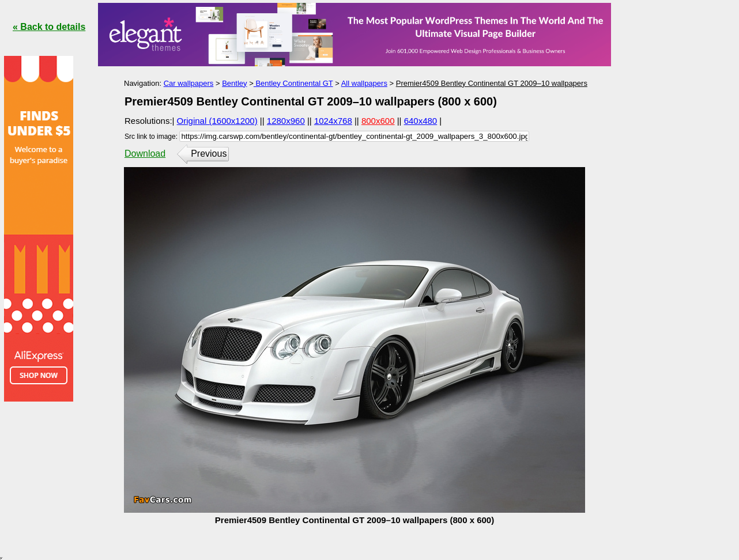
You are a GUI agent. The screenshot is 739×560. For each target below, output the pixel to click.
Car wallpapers (189, 83)
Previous (209, 154)
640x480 (421, 121)
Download (145, 154)
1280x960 (286, 121)
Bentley (234, 83)
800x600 (378, 121)
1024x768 (333, 121)
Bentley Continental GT (293, 83)
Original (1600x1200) (217, 121)
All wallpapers (364, 83)
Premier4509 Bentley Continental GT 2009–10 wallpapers (492, 83)
